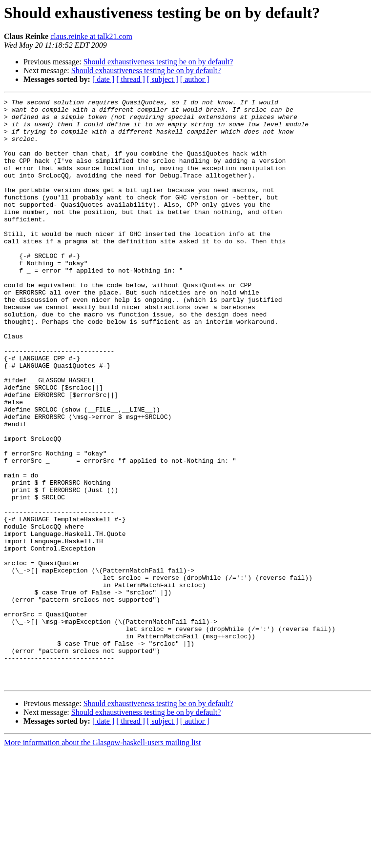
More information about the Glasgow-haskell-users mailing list (102, 859)
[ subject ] (163, 79)
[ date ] (103, 79)
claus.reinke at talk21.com (91, 36)
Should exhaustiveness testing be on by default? (158, 62)
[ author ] (195, 79)
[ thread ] (131, 79)
